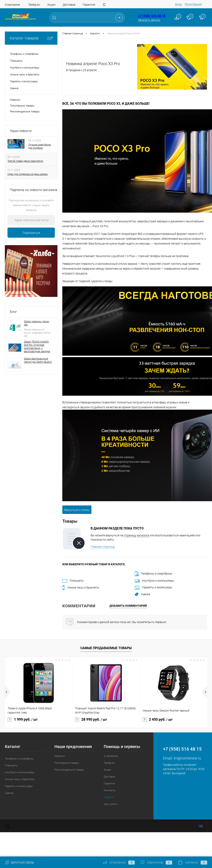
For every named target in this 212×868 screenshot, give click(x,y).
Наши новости (21, 131)
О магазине (12, 5)
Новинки (15, 100)
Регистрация (193, 4)
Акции (51, 5)
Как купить (110, 804)
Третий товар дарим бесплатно (25, 161)
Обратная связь (20, 863)
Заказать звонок (149, 20)
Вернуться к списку (77, 510)
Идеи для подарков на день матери (28, 174)
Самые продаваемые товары (106, 648)
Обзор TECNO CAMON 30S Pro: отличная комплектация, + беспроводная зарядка (37, 347)
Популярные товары (22, 106)
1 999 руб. (23, 719)
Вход (178, 4)
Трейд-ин (34, 5)
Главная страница (103, 547)
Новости (109, 797)
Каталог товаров (31, 38)
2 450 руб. (158, 719)
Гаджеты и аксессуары (154, 587)
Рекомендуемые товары (25, 111)
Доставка (69, 5)
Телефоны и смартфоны (154, 574)
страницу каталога (137, 535)
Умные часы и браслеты (81, 587)
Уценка (142, 594)
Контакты (110, 790)
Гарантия (89, 5)
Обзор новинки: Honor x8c (37, 323)
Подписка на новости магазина (34, 190)
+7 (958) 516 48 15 (152, 16)
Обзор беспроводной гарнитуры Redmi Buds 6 (38, 360)
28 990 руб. (91, 719)
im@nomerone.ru (187, 758)
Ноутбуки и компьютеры (155, 581)
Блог (13, 312)
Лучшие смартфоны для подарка (40, 146)
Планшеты (73, 581)
